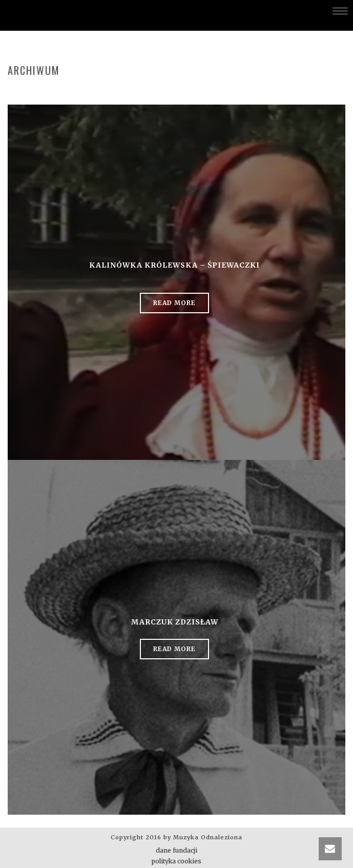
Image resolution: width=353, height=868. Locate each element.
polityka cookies (176, 861)
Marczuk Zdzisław (175, 622)
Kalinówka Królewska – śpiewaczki (174, 265)
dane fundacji (176, 850)
